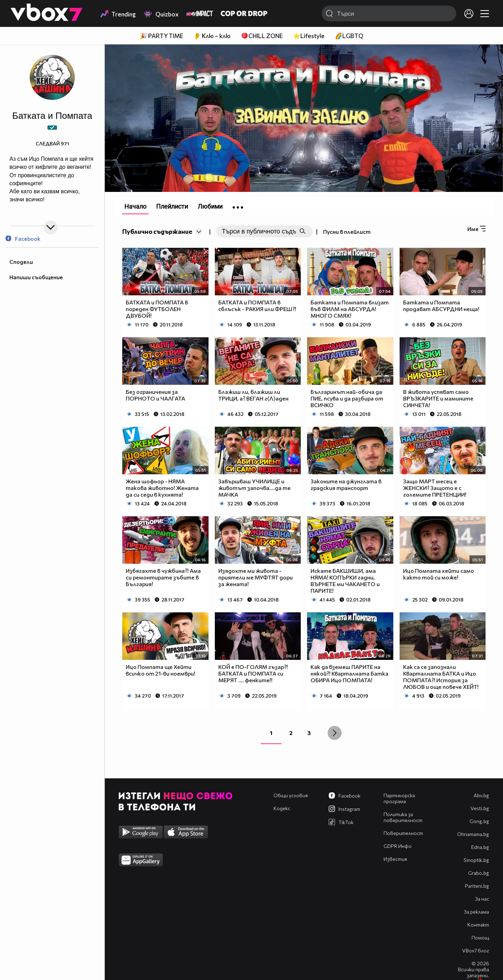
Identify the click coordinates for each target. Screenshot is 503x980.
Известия (395, 859)
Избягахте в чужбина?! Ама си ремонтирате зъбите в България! (163, 577)
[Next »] (335, 733)
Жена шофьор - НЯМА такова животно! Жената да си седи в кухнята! (162, 488)
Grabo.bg (479, 873)
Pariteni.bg (477, 886)
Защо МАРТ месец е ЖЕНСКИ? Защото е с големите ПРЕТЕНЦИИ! (435, 488)
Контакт (478, 925)
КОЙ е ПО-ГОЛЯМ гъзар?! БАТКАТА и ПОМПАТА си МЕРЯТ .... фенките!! (253, 673)
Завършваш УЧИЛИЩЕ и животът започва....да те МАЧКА (254, 488)
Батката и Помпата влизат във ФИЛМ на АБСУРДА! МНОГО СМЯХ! (350, 309)
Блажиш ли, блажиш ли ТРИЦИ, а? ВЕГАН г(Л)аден (253, 395)
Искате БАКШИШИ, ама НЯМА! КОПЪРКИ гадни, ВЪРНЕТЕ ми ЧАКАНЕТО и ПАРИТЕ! (345, 581)
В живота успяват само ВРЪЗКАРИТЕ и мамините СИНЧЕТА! (438, 398)
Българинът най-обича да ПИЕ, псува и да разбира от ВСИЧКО (347, 398)
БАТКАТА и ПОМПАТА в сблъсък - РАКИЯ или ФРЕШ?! (257, 305)
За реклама (476, 912)
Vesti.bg (480, 808)
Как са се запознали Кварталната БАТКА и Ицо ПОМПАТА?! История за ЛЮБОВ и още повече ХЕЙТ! (441, 677)
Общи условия (291, 795)
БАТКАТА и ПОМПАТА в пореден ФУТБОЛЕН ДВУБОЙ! (157, 309)
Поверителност (403, 833)
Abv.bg (481, 795)
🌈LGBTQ (349, 36)
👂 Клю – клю (212, 36)
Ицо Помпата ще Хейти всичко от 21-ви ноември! (161, 670)
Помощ (480, 938)
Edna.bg (480, 847)
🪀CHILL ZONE (262, 36)
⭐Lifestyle (309, 36)
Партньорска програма (399, 798)
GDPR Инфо (398, 846)
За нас (482, 899)
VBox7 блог (476, 950)
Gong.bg (479, 821)
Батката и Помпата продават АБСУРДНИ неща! (441, 305)
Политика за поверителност (403, 817)
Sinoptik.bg (476, 860)
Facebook (23, 239)
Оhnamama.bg (473, 834)
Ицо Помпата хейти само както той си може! (439, 574)
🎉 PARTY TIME (161, 36)
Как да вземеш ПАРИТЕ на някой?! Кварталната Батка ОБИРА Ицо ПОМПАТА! (349, 673)
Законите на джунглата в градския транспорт (346, 484)
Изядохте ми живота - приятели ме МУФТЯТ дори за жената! (256, 577)
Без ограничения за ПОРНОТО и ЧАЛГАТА (155, 395)
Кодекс (282, 808)
